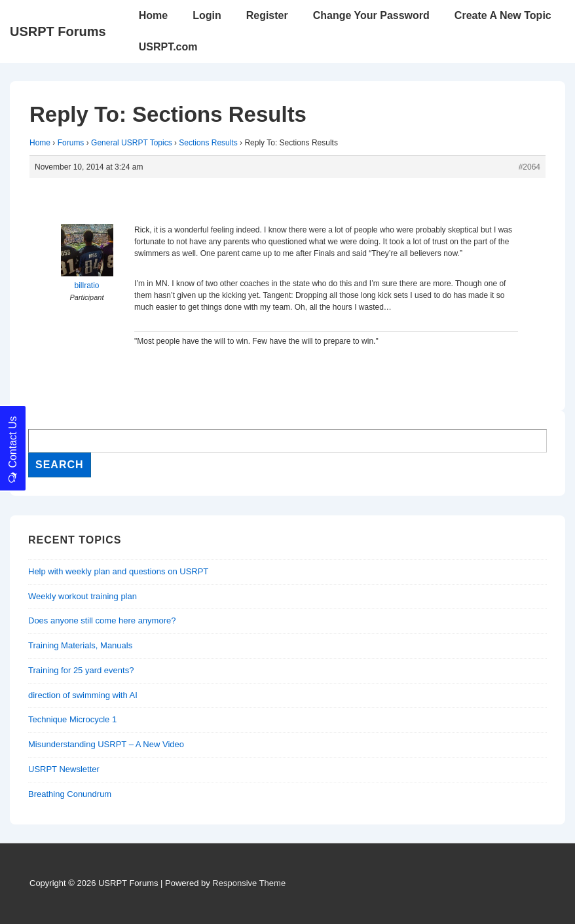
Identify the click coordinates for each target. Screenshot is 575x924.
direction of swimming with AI (83, 695)
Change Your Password (371, 15)
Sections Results (208, 143)
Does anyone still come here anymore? (102, 620)
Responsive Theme (249, 883)
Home (153, 15)
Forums (71, 143)
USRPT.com (168, 47)
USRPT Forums (58, 31)
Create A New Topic (503, 15)
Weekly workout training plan (83, 596)
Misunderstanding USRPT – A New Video (106, 744)
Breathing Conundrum (70, 794)
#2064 (529, 167)
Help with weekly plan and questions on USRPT (118, 571)
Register (267, 15)
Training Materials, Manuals (80, 645)
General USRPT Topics (132, 143)
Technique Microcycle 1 (72, 719)
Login (207, 15)
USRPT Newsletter (64, 769)
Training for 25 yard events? (81, 670)
